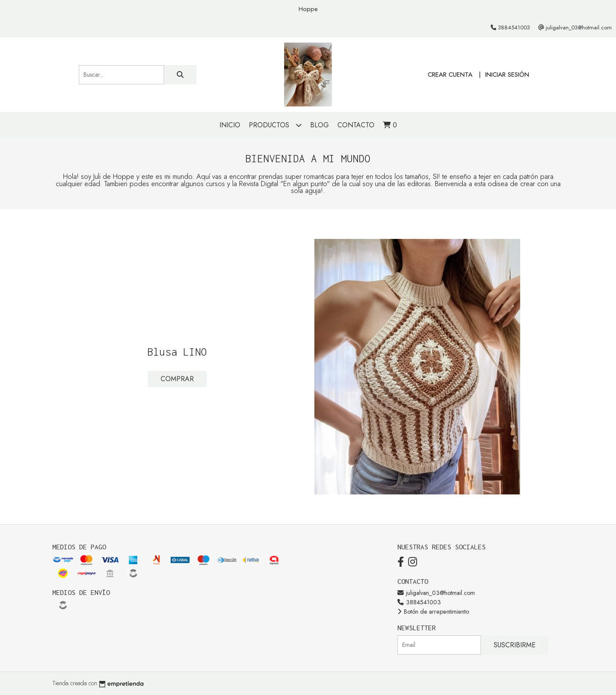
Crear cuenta (450, 75)
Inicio (230, 125)
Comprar (177, 379)
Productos (275, 125)
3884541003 (419, 602)
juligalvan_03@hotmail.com (436, 593)
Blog (320, 125)
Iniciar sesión (507, 75)
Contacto (356, 125)
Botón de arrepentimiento (433, 612)
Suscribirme (515, 645)
